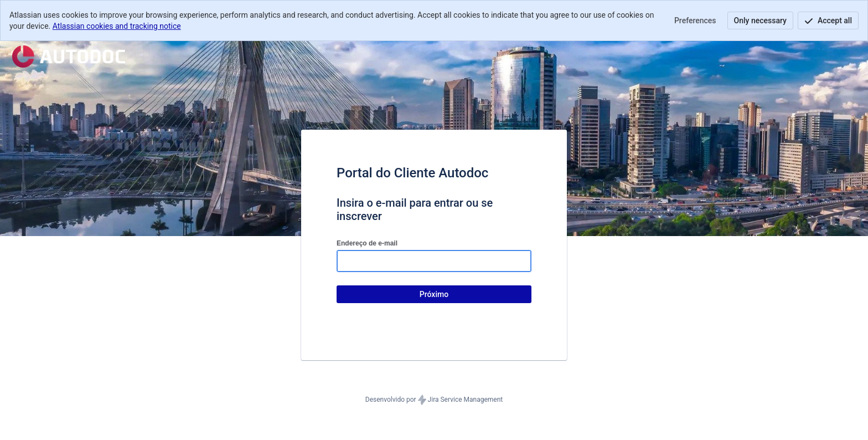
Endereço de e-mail (367, 243)
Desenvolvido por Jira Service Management (434, 400)
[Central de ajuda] (69, 57)
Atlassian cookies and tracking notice (117, 26)
